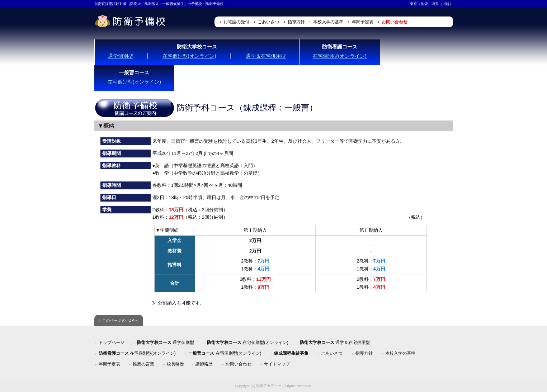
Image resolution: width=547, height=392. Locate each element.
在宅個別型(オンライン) (189, 56)
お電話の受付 (236, 22)
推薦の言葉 (143, 364)
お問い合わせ (395, 22)
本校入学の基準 (328, 22)
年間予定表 (363, 22)
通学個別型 (121, 56)
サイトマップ (277, 364)
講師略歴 (204, 364)
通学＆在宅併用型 (266, 56)
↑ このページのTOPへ (118, 320)
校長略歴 (175, 364)
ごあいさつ (268, 22)
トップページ (112, 343)
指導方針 (296, 22)
